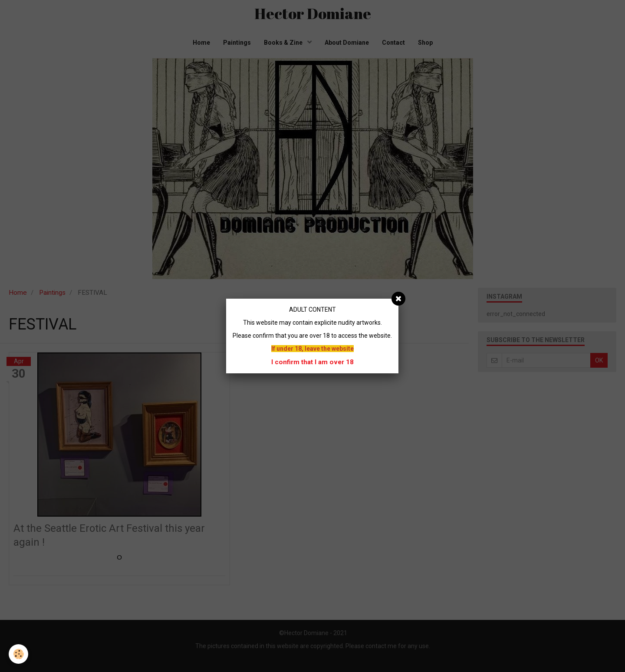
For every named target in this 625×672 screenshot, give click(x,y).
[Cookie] (18, 654)
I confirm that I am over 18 (312, 362)
